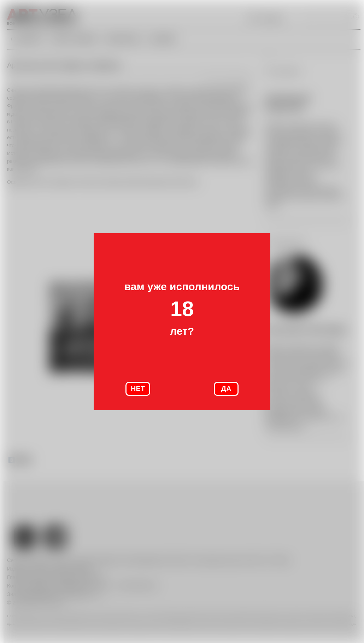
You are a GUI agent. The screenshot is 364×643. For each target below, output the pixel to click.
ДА (226, 388)
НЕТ (138, 388)
